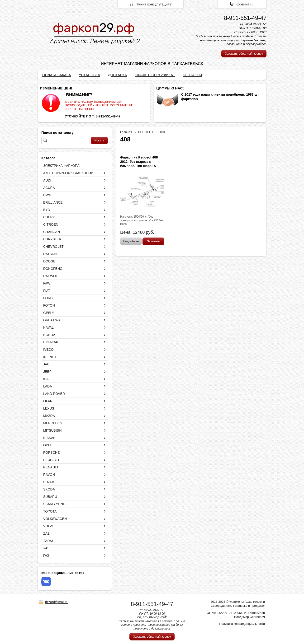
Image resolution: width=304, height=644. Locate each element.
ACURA (49, 188)
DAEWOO (51, 276)
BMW (47, 195)
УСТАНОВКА (90, 75)
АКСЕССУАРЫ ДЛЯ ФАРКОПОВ (68, 173)
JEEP (47, 372)
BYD (47, 210)
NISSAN (49, 438)
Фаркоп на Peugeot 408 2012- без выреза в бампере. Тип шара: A (139, 162)
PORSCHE (51, 453)
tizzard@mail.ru (57, 602)
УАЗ (46, 548)
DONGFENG (53, 269)
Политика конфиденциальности (242, 624)
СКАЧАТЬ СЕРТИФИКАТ (155, 75)
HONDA (49, 335)
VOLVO (49, 526)
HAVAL (48, 327)
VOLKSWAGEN (55, 519)
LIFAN (48, 401)
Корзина (242, 4)
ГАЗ (46, 555)
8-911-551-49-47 (245, 18)
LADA (48, 386)
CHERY (49, 217)
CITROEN (51, 224)
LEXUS (49, 408)
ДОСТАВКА (117, 75)
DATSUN (50, 254)
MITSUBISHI (53, 430)
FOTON (49, 305)
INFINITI (50, 357)
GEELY (49, 313)
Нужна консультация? (154, 4)
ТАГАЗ (48, 541)
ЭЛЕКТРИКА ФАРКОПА (61, 166)
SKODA (49, 489)
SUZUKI (49, 482)
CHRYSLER (52, 239)
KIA (46, 379)
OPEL (48, 445)
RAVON (49, 475)
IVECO (48, 350)
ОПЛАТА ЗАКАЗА (57, 75)
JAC (46, 364)
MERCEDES (53, 423)
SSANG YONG (54, 504)
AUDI (47, 180)
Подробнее (131, 241)
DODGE (49, 261)
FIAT (47, 291)
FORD (48, 298)
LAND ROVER (54, 394)
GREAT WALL (54, 320)
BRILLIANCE (53, 202)
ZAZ (46, 533)
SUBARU (50, 497)
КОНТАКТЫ (192, 75)
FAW (47, 283)
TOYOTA (50, 511)
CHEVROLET (53, 247)
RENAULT (51, 467)
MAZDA (49, 416)
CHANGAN (52, 232)
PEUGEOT (51, 460)
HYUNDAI (51, 342)
